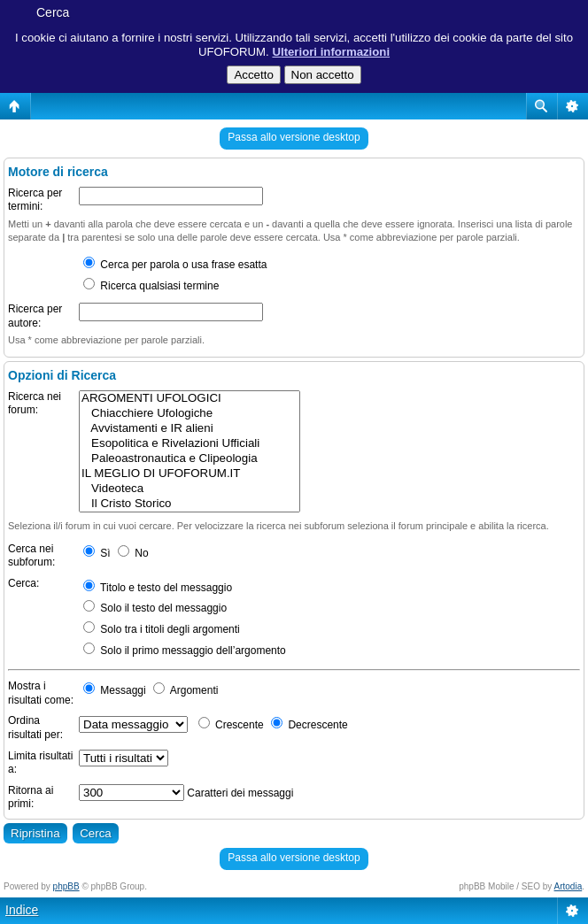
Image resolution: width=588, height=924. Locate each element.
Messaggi (115, 690)
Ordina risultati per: (35, 728)
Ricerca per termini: (35, 200)
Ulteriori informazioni (331, 52)
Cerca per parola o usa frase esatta (175, 265)
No (133, 553)
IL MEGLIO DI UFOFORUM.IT (190, 474)
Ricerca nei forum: (35, 404)
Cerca (53, 12)
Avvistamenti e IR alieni (190, 429)
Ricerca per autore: (35, 316)
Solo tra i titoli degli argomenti (162, 629)
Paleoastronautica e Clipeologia (190, 459)
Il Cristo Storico (190, 504)
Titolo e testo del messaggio (158, 588)
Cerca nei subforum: (31, 556)
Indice (22, 910)
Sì (97, 553)
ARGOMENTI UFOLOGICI (190, 399)
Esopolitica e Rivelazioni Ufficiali (190, 444)
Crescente (231, 725)
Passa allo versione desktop (294, 137)
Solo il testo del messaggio (155, 608)
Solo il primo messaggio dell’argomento (185, 651)
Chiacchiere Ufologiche (190, 414)
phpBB (66, 886)
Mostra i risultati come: (41, 693)
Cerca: (23, 583)
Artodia (569, 886)
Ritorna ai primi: (31, 797)
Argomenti (186, 690)
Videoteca (190, 489)
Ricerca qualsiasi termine (151, 286)
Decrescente (309, 725)
